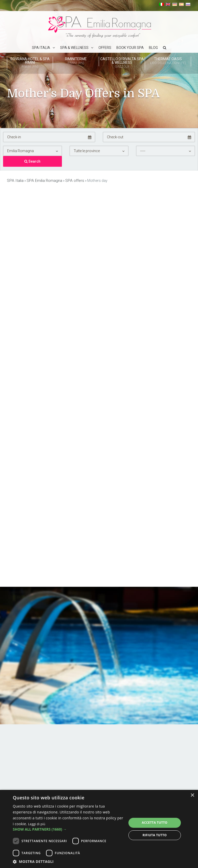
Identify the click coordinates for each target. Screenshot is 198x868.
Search (32, 161)
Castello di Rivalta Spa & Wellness (122, 63)
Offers (105, 48)
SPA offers (71, 180)
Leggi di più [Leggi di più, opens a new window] (37, 824)
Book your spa (130, 48)
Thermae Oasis (168, 61)
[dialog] (99, 829)
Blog (153, 48)
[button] (68, 829)
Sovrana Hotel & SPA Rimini (30, 63)
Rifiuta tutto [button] (155, 835)
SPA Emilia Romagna (42, 180)
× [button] (192, 795)
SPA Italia (41, 48)
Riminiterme (76, 61)
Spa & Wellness (74, 48)
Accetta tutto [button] (155, 823)
